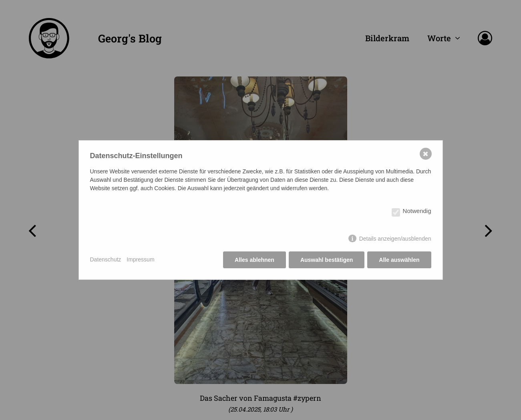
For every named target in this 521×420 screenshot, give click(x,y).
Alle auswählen (399, 260)
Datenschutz (106, 259)
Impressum (140, 259)
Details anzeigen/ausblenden (395, 239)
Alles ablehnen (254, 260)
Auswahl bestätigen (327, 260)
